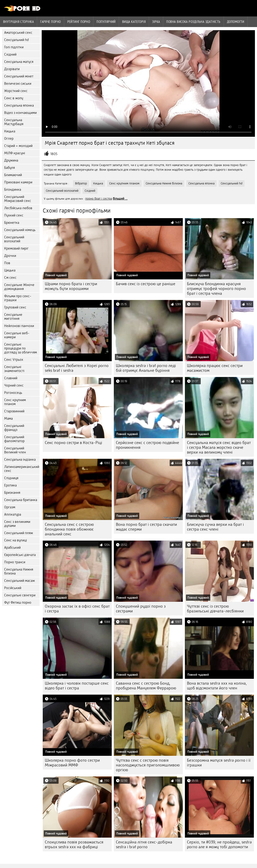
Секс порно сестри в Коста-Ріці (73, 443)
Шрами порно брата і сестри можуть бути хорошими (71, 286)
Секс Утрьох (14, 360)
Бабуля (9, 168)
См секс (10, 278)
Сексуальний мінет (19, 76)
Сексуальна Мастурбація (14, 122)
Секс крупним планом (15, 402)
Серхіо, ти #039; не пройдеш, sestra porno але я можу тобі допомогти (219, 844)
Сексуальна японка (19, 105)
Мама (8, 418)
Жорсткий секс (16, 91)
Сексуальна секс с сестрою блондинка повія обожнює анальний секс (69, 529)
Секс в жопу (14, 98)
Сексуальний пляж (19, 533)
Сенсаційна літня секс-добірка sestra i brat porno (144, 844)
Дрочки (10, 256)
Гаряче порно (50, 22)
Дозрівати (12, 69)
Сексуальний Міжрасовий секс (18, 199)
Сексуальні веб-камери (17, 335)
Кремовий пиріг (16, 248)
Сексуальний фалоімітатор (14, 439)
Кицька (10, 131)
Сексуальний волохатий (14, 239)
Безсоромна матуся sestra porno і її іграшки (219, 763)
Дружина (11, 160)
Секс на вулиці (16, 540)
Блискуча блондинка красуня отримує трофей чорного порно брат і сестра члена (216, 289)
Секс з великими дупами (17, 524)
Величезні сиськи (18, 84)
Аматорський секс (18, 33)
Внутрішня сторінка (18, 22)
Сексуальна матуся (19, 62)
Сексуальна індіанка (20, 459)
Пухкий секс (14, 215)
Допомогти (236, 22)
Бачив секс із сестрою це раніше (146, 284)
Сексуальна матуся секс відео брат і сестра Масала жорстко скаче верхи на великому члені (219, 447)
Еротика (10, 485)
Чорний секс (14, 385)
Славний (11, 378)
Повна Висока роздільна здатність (193, 22)
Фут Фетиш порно (18, 603)
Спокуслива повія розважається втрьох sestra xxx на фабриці (74, 844)
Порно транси (15, 562)
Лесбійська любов (18, 208)
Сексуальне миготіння (13, 317)
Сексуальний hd (16, 40)
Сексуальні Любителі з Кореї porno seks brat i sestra (77, 368)
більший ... (120, 199)
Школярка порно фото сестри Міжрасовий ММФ (72, 763)
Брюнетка (12, 223)
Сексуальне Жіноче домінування (19, 287)
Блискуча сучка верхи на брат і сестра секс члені (215, 527)
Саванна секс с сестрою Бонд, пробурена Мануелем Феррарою (146, 686)
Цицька (10, 270)
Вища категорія (134, 22)
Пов (7, 263)
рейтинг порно (79, 22)
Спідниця (11, 478)
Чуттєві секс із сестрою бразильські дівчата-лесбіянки (215, 609)
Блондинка (13, 190)
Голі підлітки (14, 47)
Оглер (9, 139)
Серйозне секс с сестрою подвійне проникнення (147, 445)
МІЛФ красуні (15, 153)
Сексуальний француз (14, 428)
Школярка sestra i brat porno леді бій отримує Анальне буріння (146, 368)
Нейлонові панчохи (19, 326)
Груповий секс (15, 307)
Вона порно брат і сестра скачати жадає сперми (146, 527)
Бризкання (12, 493)
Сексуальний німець (20, 230)
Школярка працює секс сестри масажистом (215, 368)
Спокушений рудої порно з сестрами (141, 609)
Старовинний (14, 411)
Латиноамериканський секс (22, 469)
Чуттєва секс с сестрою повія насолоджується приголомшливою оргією (148, 765)
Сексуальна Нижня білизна (19, 571)
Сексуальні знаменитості (14, 369)
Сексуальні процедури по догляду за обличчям (21, 348)
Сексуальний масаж (19, 581)
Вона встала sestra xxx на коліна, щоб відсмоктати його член (217, 686)
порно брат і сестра (99, 199)
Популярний (106, 22)
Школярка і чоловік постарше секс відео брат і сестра (77, 686)
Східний (10, 54)
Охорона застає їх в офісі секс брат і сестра (77, 609)
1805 (54, 154)
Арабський (12, 548)
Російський (13, 588)
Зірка (156, 22)
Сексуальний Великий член (15, 450)
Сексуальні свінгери (20, 595)
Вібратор (81, 183)
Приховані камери (18, 182)
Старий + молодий (18, 146)
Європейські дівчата (20, 555)
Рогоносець (13, 393)
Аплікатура (13, 514)
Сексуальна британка (21, 500)
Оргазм (10, 507)
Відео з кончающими (20, 113)
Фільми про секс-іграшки (18, 298)
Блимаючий (13, 175)
